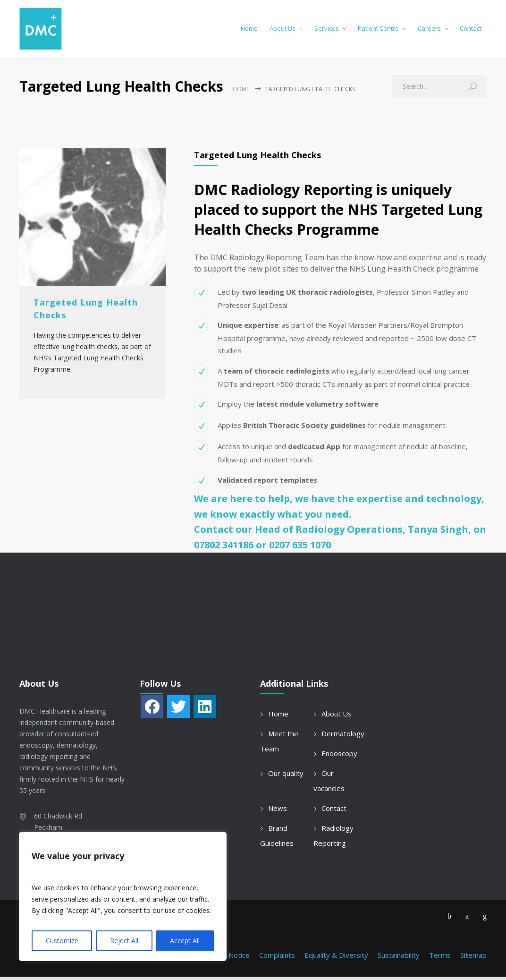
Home (249, 30)
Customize (62, 941)
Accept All (185, 941)
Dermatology (343, 737)
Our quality (286, 776)
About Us (283, 30)
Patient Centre (378, 30)
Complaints (277, 958)
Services (327, 30)
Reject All (124, 941)
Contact (471, 30)
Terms (440, 958)
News (278, 811)
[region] (123, 896)
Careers (429, 30)
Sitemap (473, 958)
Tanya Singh (438, 533)
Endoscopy (339, 757)
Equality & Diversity (336, 958)
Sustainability (399, 958)
